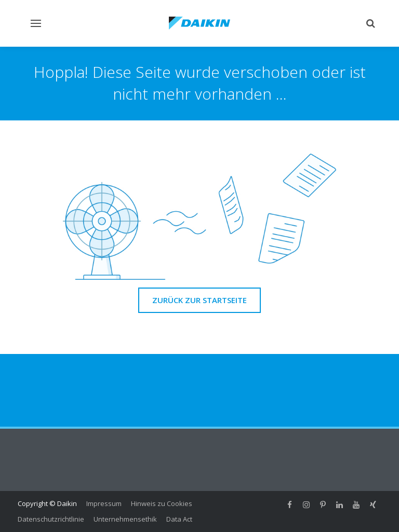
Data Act (179, 519)
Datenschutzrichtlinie (51, 519)
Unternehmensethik (125, 519)
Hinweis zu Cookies (162, 503)
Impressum (104, 503)
